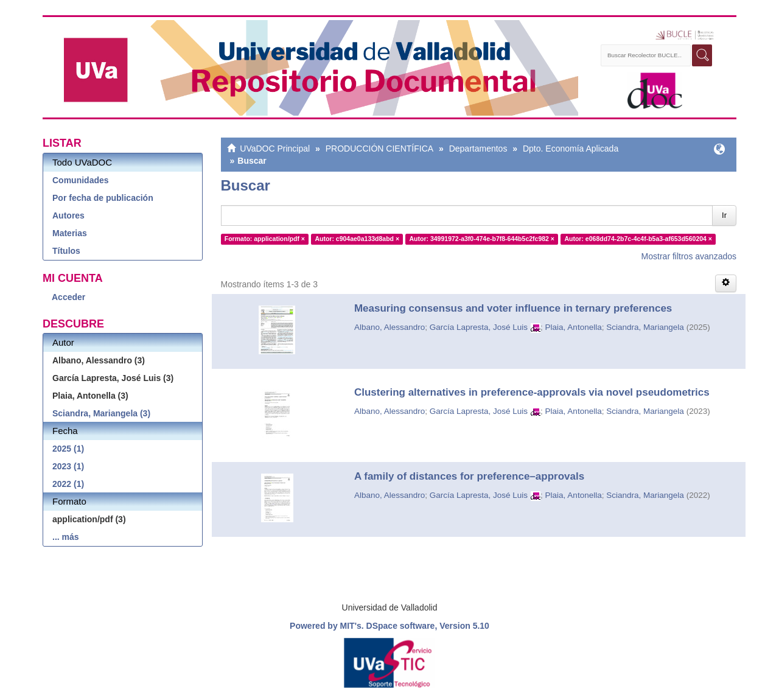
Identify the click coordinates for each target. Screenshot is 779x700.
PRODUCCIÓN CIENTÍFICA (379, 149)
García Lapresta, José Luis (479, 327)
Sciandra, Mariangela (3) (101, 413)
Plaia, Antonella (574, 327)
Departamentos (478, 149)
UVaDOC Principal (275, 149)
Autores (68, 215)
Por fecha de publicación (103, 198)
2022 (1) (68, 484)
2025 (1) (68, 449)
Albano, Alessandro (389, 327)
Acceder (68, 297)
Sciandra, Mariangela (645, 327)
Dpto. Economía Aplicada (571, 149)
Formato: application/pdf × (265, 239)
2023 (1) (68, 466)
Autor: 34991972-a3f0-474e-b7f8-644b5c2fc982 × (482, 239)
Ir (724, 215)
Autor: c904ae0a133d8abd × (357, 239)
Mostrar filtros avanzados (689, 256)
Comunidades (81, 180)
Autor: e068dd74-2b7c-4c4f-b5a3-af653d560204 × (638, 239)
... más (66, 537)
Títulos (66, 251)
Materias (70, 233)
